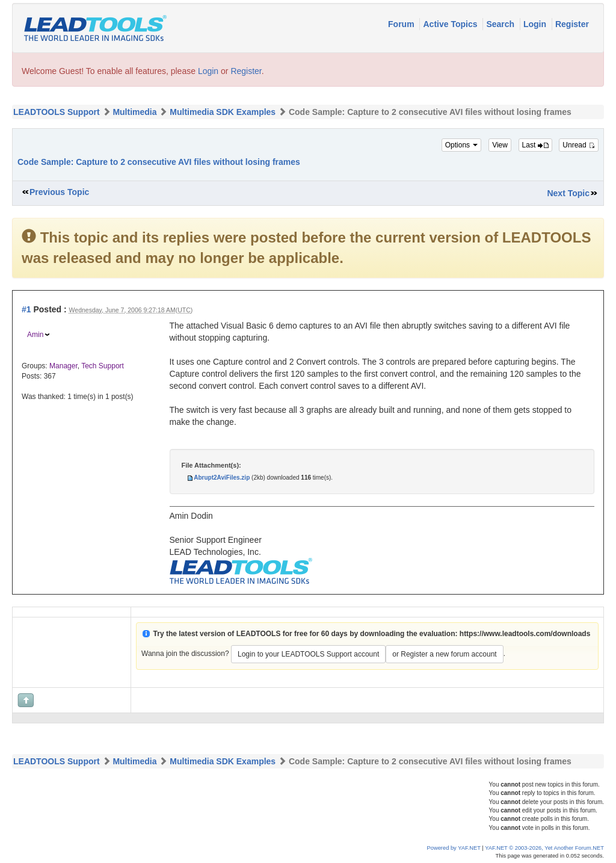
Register (572, 24)
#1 (26, 309)
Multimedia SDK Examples (223, 112)
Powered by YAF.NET (454, 848)
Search (501, 24)
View (500, 145)
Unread (579, 145)
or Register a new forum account (444, 654)
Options (462, 145)
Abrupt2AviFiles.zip (222, 478)
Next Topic (568, 193)
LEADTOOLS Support (57, 112)
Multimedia (134, 112)
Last (535, 145)
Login (536, 24)
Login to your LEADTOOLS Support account (308, 654)
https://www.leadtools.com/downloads (525, 634)
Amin (35, 335)
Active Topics (451, 24)
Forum (402, 24)
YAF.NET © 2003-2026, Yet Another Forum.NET (544, 848)
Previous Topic (59, 192)
